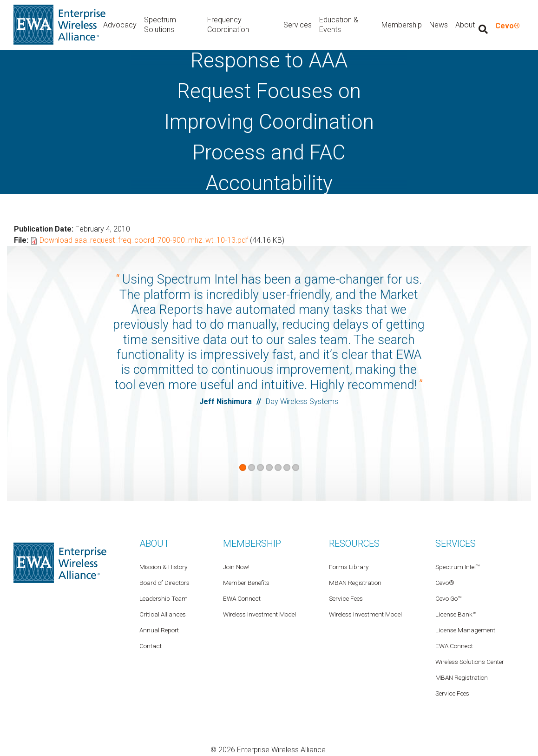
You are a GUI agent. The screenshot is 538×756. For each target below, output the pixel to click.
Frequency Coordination (232, 25)
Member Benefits (246, 583)
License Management (465, 630)
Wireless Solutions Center (470, 662)
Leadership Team (164, 599)
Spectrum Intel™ (457, 567)
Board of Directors (164, 583)
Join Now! (236, 567)
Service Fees (452, 694)
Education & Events (341, 25)
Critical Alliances (163, 615)
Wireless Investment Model (365, 615)
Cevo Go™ (448, 599)
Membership (402, 25)
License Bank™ (456, 615)
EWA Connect (454, 646)
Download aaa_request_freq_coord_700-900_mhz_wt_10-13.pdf (144, 241)
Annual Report (159, 630)
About (154, 544)
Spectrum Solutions (165, 25)
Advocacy (125, 25)
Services (299, 25)
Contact (151, 646)
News (439, 25)
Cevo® (508, 26)
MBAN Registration (462, 678)
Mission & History (163, 567)
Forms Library (349, 567)
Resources (354, 544)
